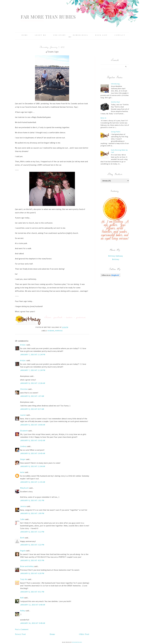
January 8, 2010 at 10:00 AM (33, 425)
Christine (24, 389)
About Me (41, 35)
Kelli (22, 598)
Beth (22, 538)
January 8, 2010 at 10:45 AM (33, 453)
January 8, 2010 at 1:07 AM (32, 396)
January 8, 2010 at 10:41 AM (33, 440)
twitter (69, 317)
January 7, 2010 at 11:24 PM (33, 355)
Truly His (24, 579)
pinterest (81, 317)
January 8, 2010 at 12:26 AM (33, 383)
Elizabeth (24, 431)
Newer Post (20, 634)
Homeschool (81, 35)
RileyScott (24, 488)
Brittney (116, 259)
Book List (101, 35)
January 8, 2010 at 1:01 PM (32, 500)
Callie (22, 519)
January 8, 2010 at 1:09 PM (32, 513)
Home (25, 35)
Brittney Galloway (116, 256)
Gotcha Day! (115, 102)
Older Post (84, 634)
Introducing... (116, 84)
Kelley (23, 611)
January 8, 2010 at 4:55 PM (32, 560)
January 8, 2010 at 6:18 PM (32, 573)
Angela (23, 551)
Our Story (60, 35)
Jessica (23, 506)
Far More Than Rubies (48, 17)
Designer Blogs (77, 642)
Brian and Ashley (27, 566)
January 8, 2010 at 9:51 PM (32, 592)
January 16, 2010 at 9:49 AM (33, 623)
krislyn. (23, 345)
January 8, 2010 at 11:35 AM (33, 482)
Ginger (23, 459)
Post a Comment (22, 629)
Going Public (116, 132)
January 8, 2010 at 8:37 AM (32, 409)
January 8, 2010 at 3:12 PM (32, 532)
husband (51, 331)
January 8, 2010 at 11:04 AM (33, 466)
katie (22, 472)
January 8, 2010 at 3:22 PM (32, 545)
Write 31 (103, 118)
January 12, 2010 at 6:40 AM (33, 605)
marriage (59, 331)
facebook (58, 317)
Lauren (23, 415)
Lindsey (23, 446)
